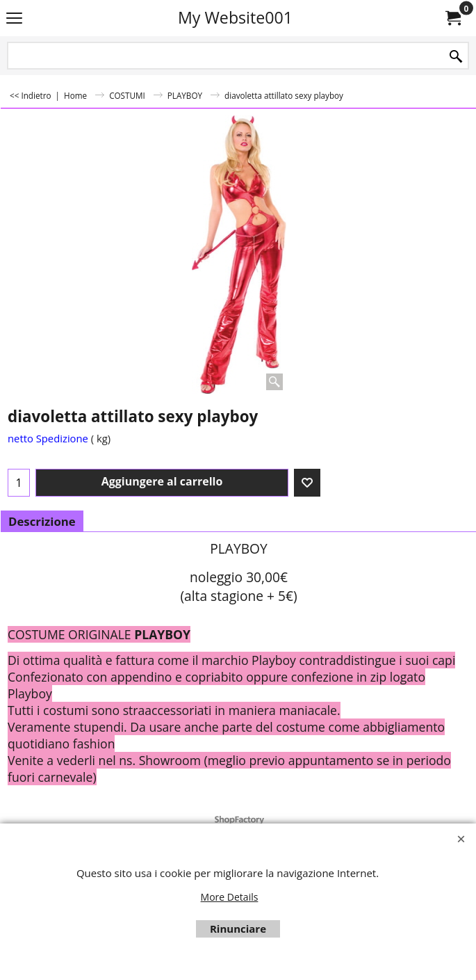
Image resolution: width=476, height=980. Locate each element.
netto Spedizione (48, 438)
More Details (230, 897)
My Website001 (235, 17)
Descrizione (42, 521)
